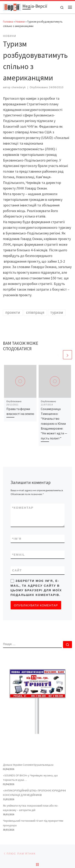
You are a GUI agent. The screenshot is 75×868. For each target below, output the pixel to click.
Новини (20, 22)
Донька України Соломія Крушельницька (28, 765)
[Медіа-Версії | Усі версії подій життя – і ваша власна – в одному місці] (12, 7)
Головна (8, 22)
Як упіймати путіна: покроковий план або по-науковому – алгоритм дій (31, 808)
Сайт (17, 570)
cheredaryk (19, 87)
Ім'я (17, 539)
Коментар (23, 508)
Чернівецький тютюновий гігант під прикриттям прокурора (33, 823)
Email (19, 555)
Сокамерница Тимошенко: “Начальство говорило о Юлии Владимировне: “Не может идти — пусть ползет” (54, 424)
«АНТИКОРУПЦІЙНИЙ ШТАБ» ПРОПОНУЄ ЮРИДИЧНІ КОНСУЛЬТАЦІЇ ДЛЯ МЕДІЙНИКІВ (34, 793)
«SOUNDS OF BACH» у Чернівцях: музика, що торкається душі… (30, 778)
